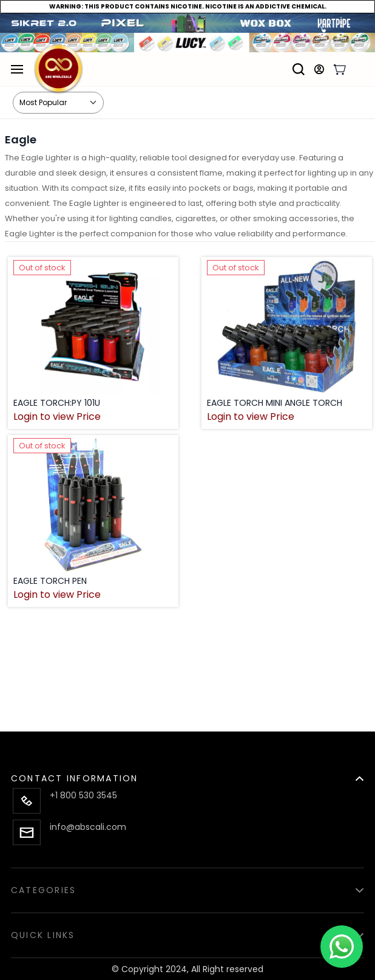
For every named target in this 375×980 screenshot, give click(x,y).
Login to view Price (57, 417)
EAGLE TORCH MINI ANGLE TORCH (275, 403)
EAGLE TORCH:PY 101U (57, 403)
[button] (187, 771)
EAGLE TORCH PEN (50, 581)
